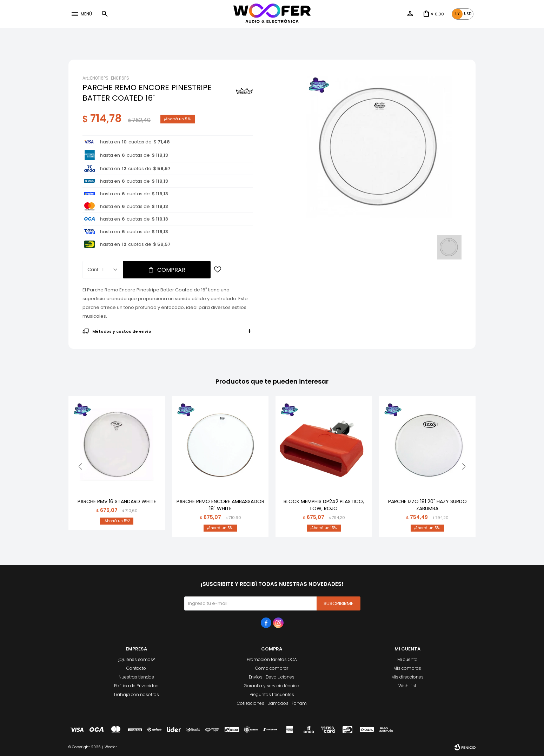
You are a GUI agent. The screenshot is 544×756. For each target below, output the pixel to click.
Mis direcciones (407, 677)
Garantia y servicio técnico (272, 686)
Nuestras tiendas (136, 677)
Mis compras (407, 668)
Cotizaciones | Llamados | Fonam (272, 703)
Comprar (171, 270)
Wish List (407, 686)
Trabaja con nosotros (136, 694)
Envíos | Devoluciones (272, 677)
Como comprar (272, 668)
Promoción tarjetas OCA (272, 659)
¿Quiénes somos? (136, 659)
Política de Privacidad (136, 686)
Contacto (136, 668)
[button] (105, 14)
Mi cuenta (407, 659)
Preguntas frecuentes (272, 694)
